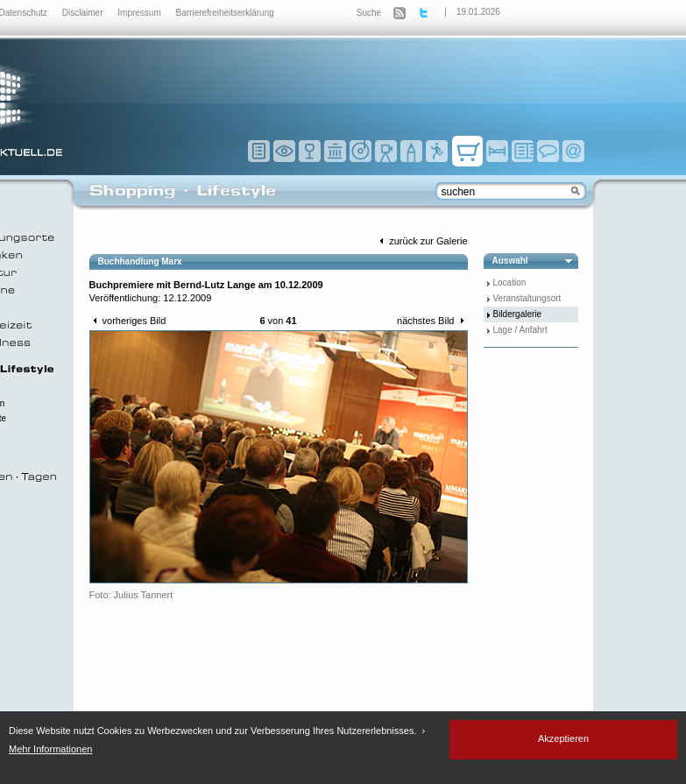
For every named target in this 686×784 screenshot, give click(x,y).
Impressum (140, 13)
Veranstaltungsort (527, 298)
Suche (369, 13)
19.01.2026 (478, 12)
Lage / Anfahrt (520, 330)
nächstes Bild (432, 321)
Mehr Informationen (50, 749)
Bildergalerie (518, 314)
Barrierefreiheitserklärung (225, 13)
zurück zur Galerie (421, 241)
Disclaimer (84, 13)
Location (510, 283)
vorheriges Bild (128, 321)
